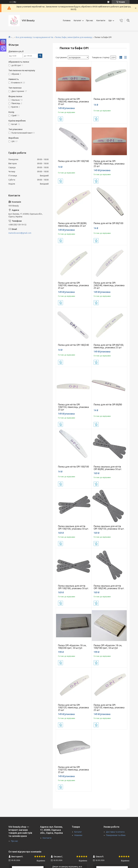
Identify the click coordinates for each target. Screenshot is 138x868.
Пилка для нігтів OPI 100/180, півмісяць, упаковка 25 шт (109, 164)
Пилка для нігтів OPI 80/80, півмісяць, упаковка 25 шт (72, 224)
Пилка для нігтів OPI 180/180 (109, 99)
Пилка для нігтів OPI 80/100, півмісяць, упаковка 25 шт (109, 346)
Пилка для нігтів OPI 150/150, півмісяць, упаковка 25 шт (73, 770)
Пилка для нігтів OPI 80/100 (108, 223)
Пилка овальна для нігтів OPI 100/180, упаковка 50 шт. (73, 587)
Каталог (78, 20)
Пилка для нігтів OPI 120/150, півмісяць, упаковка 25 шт (109, 707)
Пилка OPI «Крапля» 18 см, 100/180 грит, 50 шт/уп (108, 647)
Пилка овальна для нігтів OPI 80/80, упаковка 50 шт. (108, 468)
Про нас (90, 20)
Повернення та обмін (116, 835)
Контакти (101, 20)
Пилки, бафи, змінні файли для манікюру (74, 37)
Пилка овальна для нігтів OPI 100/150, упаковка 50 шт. (109, 527)
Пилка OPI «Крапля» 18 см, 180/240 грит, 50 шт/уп (72, 647)
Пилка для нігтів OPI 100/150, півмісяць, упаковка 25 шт (73, 407)
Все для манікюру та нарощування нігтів (34, 37)
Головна (67, 20)
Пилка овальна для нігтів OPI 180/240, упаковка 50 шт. (109, 587)
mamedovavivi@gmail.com (20, 233)
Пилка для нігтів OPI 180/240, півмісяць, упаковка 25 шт (73, 102)
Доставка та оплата (115, 832)
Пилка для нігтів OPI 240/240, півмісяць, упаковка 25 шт (109, 285)
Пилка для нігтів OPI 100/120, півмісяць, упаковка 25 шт (73, 707)
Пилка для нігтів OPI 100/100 (73, 467)
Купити (60, 119)
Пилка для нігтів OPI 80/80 (108, 404)
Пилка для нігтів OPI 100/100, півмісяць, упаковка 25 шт (73, 285)
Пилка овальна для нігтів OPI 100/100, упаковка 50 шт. (73, 527)
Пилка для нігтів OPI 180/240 (73, 345)
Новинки (78, 835)
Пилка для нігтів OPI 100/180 (73, 161)
